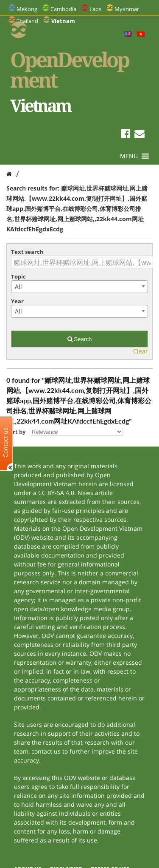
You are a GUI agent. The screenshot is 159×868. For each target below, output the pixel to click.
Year (17, 301)
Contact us (6, 442)
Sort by (16, 432)
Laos (95, 9)
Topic (18, 276)
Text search (27, 252)
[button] (129, 156)
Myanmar (127, 9)
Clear (141, 351)
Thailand (27, 21)
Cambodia (63, 9)
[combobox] (79, 287)
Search (80, 339)
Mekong (27, 9)
